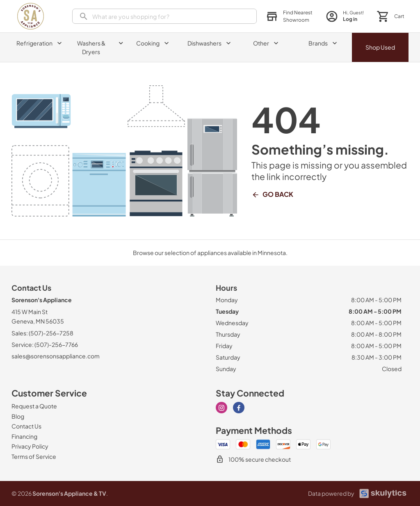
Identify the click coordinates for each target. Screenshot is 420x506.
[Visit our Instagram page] (221, 408)
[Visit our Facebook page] (239, 408)
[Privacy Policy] (30, 446)
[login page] (345, 16)
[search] (164, 16)
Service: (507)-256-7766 (45, 344)
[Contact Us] (26, 426)
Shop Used (380, 47)
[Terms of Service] (34, 456)
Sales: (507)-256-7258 (42, 333)
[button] (289, 16)
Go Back (272, 194)
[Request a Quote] (34, 406)
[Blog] (18, 416)
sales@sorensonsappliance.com (56, 356)
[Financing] (24, 436)
